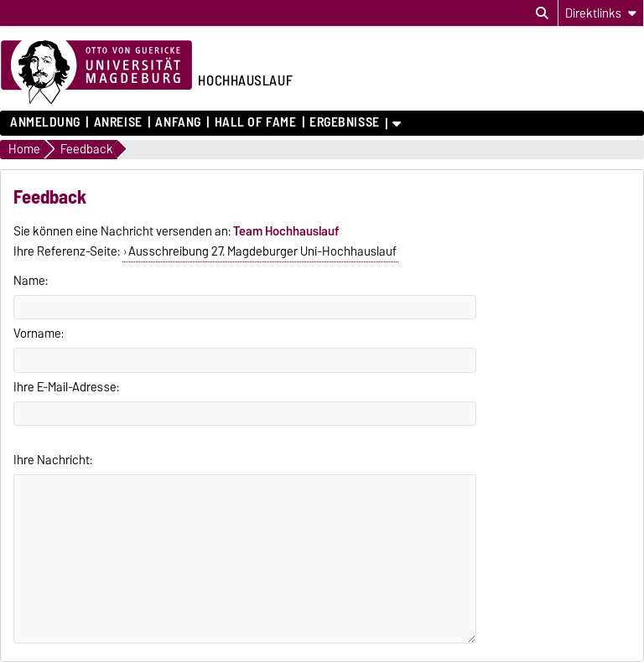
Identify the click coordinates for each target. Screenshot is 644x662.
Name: (31, 281)
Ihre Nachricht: (53, 460)
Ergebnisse (345, 122)
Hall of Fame (256, 122)
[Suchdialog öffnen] (542, 13)
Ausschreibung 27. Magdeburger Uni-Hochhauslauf (262, 251)
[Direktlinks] (601, 13)
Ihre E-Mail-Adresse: (66, 387)
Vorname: (39, 334)
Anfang (178, 122)
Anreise (118, 122)
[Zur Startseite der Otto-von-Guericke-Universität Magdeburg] (96, 73)
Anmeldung (45, 122)
